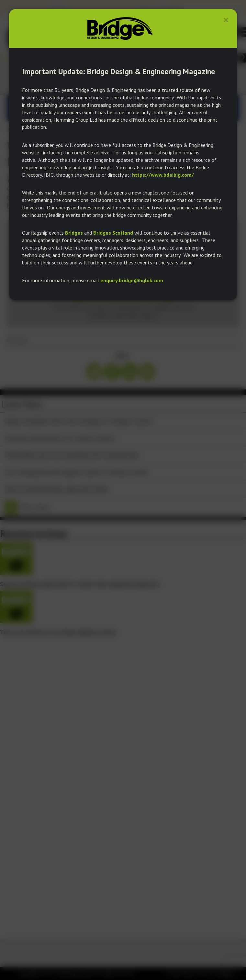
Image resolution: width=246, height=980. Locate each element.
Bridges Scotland (113, 233)
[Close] (226, 20)
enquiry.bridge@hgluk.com (132, 280)
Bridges (74, 233)
